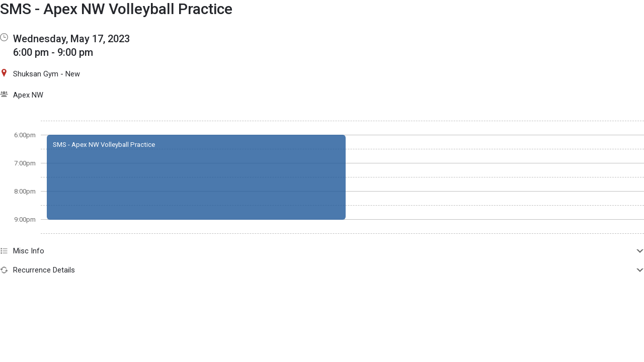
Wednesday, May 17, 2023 (71, 39)
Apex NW (28, 95)
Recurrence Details (322, 270)
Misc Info (322, 251)
